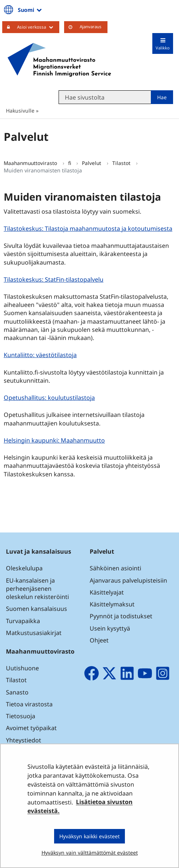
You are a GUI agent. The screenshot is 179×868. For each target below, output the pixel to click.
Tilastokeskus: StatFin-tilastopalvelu (54, 279)
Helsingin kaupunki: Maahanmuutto (55, 440)
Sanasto (17, 692)
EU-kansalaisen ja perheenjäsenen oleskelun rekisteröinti (37, 589)
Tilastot (122, 163)
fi (70, 163)
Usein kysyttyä (111, 628)
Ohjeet (99, 640)
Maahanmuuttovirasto (31, 163)
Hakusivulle (20, 111)
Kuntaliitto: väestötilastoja (41, 355)
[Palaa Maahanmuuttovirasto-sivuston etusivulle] (59, 60)
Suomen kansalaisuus (37, 609)
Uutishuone (22, 668)
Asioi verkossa (38, 27)
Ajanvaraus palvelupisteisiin (128, 580)
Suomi (30, 10)
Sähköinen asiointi (115, 568)
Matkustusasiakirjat (34, 633)
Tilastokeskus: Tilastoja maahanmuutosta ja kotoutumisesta (89, 228)
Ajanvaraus (91, 27)
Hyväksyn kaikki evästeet (89, 836)
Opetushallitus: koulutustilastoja (50, 397)
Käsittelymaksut (112, 604)
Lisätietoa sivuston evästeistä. (80, 807)
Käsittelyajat (107, 592)
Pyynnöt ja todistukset (121, 616)
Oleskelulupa (24, 568)
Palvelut (92, 163)
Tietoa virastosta (29, 704)
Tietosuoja (21, 716)
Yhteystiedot (24, 740)
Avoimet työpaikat (31, 728)
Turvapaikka (23, 621)
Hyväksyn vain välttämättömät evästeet (90, 853)
